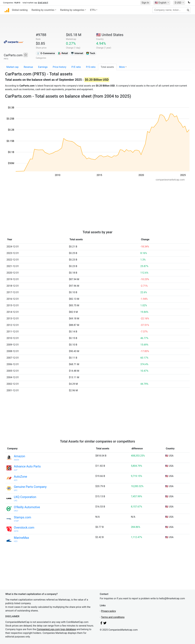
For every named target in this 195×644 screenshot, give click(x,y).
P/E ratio (76, 67)
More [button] (122, 67)
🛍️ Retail (63, 53)
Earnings (43, 67)
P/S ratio (91, 67)
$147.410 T (43, 3)
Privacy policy (108, 611)
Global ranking (20, 10)
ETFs (93, 10)
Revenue (28, 67)
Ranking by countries (43, 10)
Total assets (107, 67)
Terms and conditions (113, 617)
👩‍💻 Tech (91, 53)
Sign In (145, 3)
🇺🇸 (161, 3)
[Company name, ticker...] (171, 10)
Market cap (12, 67)
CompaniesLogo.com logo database (56, 629)
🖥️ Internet (77, 53)
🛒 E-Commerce (46, 53)
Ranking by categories (72, 10)
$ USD (178, 3)
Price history (59, 67)
